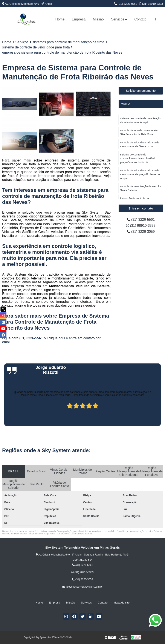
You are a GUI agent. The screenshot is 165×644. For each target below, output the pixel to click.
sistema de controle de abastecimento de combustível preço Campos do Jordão (137, 158)
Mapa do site (121, 603)
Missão (98, 19)
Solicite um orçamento (141, 91)
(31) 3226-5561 (126, 4)
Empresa (79, 19)
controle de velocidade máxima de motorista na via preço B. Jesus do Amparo (140, 174)
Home (60, 19)
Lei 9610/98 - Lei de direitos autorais (75, 534)
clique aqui (57, 338)
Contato (140, 19)
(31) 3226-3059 (141, 232)
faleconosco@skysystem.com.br (82, 587)
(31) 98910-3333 (151, 4)
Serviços (118, 19)
